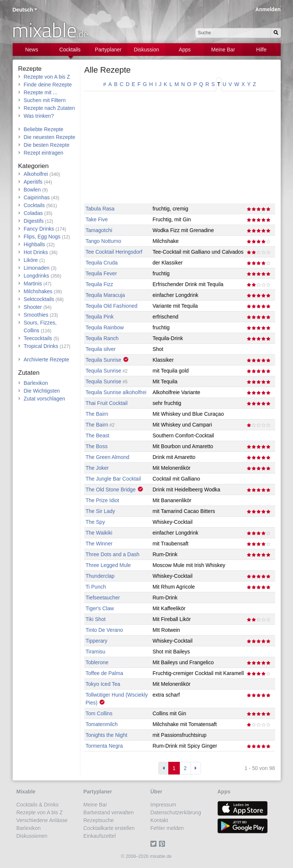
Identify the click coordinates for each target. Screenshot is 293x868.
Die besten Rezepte (47, 145)
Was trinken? (39, 116)
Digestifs (34, 221)
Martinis (33, 283)
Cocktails (70, 50)
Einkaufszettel (100, 836)
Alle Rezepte (107, 70)
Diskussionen (32, 836)
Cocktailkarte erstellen (109, 828)
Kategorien (34, 166)
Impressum (163, 805)
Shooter (33, 307)
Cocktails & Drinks (38, 805)
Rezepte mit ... (41, 92)
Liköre (31, 260)
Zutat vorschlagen (44, 399)
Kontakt (159, 820)
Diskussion (147, 50)
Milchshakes (38, 291)
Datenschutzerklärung (176, 812)
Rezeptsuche (99, 820)
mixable (50, 30)
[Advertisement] (179, 151)
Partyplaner (108, 50)
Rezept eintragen (44, 153)
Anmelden (268, 9)
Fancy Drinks (39, 229)
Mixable (26, 792)
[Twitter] (155, 844)
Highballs (35, 244)
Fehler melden (167, 828)
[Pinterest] (163, 844)
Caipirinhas (37, 197)
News (31, 50)
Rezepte (30, 69)
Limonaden (37, 268)
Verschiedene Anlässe (42, 820)
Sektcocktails (39, 299)
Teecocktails (38, 338)
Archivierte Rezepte (47, 359)
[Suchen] (276, 33)
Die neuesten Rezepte (50, 137)
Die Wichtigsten (42, 391)
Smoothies (36, 315)
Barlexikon (36, 383)
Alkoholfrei (36, 174)
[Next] (196, 768)
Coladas (33, 213)
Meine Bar (223, 50)
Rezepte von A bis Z (47, 77)
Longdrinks (37, 276)
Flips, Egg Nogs (42, 237)
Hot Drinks (36, 252)
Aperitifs (33, 182)
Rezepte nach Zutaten (50, 108)
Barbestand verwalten (109, 812)
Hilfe (261, 50)
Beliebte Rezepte (44, 129)
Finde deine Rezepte (48, 85)
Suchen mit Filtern (45, 100)
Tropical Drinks (41, 346)
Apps (185, 50)
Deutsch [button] (23, 10)
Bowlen (32, 190)
